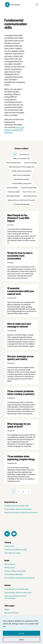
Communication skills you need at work (18, 509)
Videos (7, 609)
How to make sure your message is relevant (19, 325)
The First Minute (10, 564)
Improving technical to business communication (21, 512)
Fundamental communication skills (16, 506)
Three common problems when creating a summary (21, 392)
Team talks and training (12, 553)
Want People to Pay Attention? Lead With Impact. (18, 218)
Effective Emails (10, 568)
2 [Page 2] (19, 492)
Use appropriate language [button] (22, 204)
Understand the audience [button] (22, 179)
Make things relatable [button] (13, 196)
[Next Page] (29, 492)
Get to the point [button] (24, 154)
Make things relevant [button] (30, 196)
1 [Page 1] (14, 492)
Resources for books (11, 613)
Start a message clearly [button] (13, 163)
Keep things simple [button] (14, 192)
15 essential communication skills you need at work (21, 291)
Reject (22, 639)
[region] (21, 630)
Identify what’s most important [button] (22, 171)
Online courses (9, 546)
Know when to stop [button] (29, 192)
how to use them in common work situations (14, 130)
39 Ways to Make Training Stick (15, 571)
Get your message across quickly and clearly (20, 358)
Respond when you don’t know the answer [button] (22, 200)
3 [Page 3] (23, 492)
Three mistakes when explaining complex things (21, 458)
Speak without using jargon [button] (22, 175)
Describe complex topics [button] (29, 188)
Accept (21, 633)
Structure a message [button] (30, 163)
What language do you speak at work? (19, 425)
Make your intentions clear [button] (22, 158)
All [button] (15, 154)
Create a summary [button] (12, 188)
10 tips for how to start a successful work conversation (20, 256)
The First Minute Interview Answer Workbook (20, 578)
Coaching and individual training (16, 549)
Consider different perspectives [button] (22, 183)
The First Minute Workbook (14, 574)
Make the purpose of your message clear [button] (22, 167)
